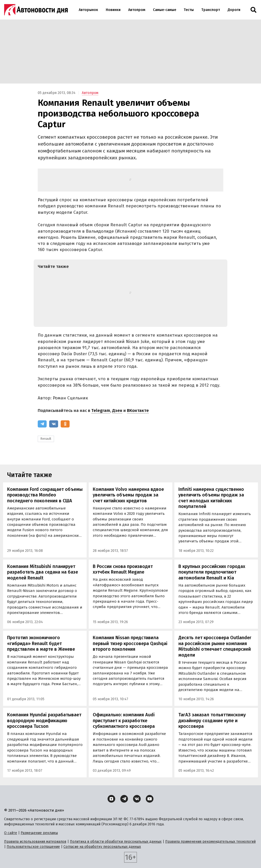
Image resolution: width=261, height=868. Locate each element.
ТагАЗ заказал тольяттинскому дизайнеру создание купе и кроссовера (212, 721)
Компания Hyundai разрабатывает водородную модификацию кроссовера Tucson (44, 721)
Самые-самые (165, 10)
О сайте (11, 833)
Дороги (234, 10)
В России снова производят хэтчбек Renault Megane (123, 569)
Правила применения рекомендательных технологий (210, 842)
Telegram (101, 411)
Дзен (117, 411)
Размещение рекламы (39, 833)
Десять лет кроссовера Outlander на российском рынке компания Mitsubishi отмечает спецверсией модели (215, 646)
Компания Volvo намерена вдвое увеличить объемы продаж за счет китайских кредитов (128, 495)
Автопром (137, 10)
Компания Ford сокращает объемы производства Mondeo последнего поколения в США (45, 495)
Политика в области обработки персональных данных (116, 842)
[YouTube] (150, 799)
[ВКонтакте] (54, 424)
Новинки (113, 10)
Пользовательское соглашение (33, 847)
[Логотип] (36, 10)
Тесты (189, 10)
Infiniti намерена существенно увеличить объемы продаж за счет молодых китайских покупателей (211, 498)
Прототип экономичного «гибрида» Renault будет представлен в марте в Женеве (41, 643)
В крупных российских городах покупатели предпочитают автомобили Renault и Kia (212, 572)
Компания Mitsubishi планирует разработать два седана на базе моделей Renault (43, 572)
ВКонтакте (138, 411)
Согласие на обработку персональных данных (102, 847)
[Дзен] (111, 799)
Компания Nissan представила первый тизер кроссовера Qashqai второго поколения (130, 643)
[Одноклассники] (65, 424)
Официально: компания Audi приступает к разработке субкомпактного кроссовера (124, 721)
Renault (46, 439)
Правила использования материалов (35, 842)
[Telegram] (42, 424)
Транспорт (211, 10)
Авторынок (88, 10)
